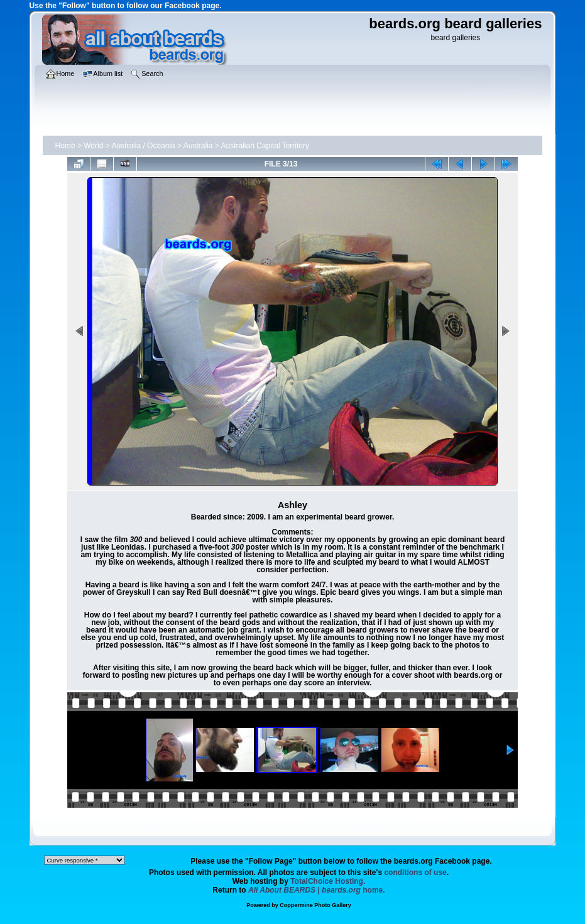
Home (65, 146)
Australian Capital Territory (265, 146)
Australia (198, 146)
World (93, 146)
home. (317, 890)
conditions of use (415, 872)
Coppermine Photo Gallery (315, 905)
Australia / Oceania (143, 146)
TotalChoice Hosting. (328, 881)
